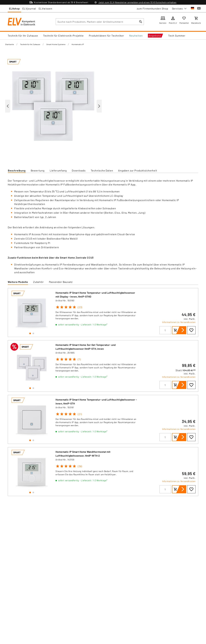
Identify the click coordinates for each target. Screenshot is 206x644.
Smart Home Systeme (56, 44)
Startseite (9, 44)
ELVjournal (29, 8)
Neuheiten (136, 36)
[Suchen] (141, 22)
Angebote (155, 36)
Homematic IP (78, 44)
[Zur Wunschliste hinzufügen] (191, 330)
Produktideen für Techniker (106, 36)
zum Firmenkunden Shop (152, 8)
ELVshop (14, 8)
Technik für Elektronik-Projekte (63, 36)
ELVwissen (45, 8)
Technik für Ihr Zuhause (23, 36)
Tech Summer (177, 36)
